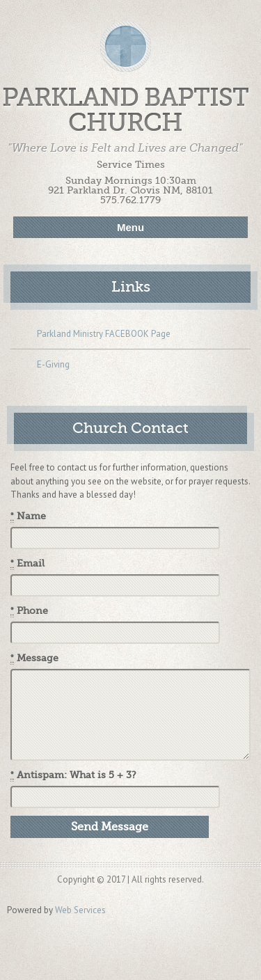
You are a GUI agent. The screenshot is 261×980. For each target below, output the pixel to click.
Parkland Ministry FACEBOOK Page (90, 335)
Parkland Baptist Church (125, 110)
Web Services (80, 910)
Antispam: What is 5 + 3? (73, 775)
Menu (130, 227)
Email (27, 564)
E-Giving (40, 365)
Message (34, 658)
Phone (29, 611)
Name (28, 516)
